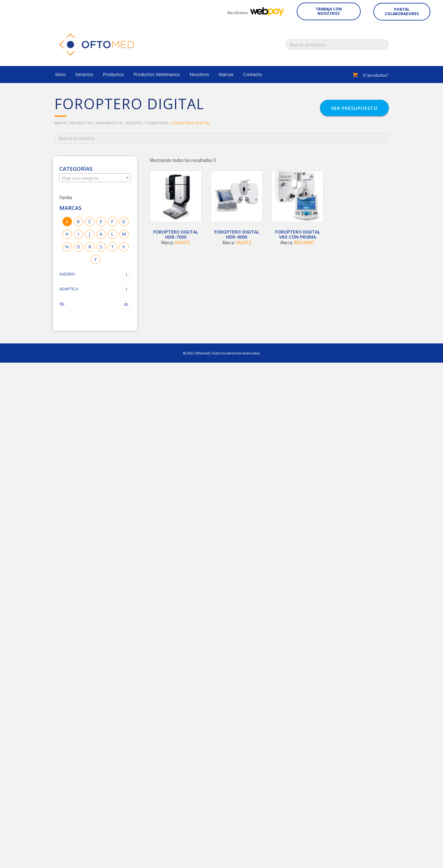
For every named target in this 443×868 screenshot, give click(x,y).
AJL (95, 305)
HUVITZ (182, 243)
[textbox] (95, 178)
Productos (81, 123)
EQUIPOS (134, 123)
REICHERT (304, 243)
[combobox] (95, 178)
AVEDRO (95, 275)
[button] (329, 11)
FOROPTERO (157, 123)
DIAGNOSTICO (109, 123)
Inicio (61, 123)
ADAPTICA (95, 290)
